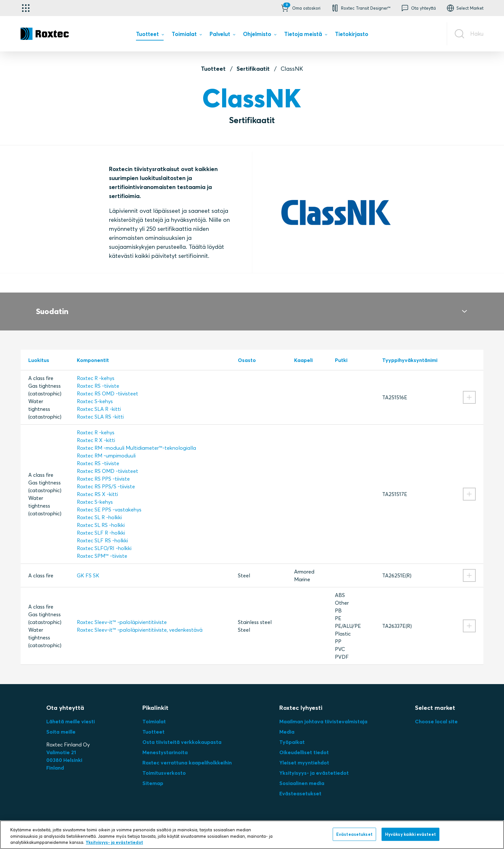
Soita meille (61, 724)
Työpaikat (292, 734)
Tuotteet (213, 69)
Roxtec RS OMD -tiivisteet (108, 386)
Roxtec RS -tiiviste (98, 378)
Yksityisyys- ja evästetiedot (314, 765)
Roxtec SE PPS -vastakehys (109, 502)
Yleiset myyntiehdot (304, 755)
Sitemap (153, 775)
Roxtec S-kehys (95, 393)
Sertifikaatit (253, 69)
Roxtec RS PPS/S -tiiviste (106, 479)
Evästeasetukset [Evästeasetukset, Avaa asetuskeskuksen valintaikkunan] (354, 834)
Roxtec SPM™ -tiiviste (102, 548)
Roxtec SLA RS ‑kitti (100, 409)
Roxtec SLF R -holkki (101, 525)
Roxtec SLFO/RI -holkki (104, 540)
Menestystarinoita (165, 745)
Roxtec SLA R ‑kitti (99, 401)
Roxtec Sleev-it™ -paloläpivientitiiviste (122, 614)
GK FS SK (88, 568)
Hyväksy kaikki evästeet (410, 834)
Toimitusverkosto (164, 765)
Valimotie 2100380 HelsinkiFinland (64, 752)
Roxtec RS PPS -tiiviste (103, 471)
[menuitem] (150, 36)
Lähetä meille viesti (71, 714)
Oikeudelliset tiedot (304, 745)
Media (287, 724)
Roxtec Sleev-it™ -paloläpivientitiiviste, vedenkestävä (140, 622)
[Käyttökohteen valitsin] (26, 8)
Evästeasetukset (300, 786)
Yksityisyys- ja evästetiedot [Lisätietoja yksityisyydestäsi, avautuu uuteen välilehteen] (114, 842)
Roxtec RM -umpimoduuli (106, 448)
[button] (300, 8)
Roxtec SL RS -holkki (101, 517)
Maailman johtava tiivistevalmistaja (323, 714)
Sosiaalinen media (302, 775)
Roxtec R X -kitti (96, 432)
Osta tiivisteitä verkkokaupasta (182, 734)
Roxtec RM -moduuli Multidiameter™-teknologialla (136, 440)
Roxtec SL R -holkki (99, 510)
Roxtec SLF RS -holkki (102, 533)
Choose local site (436, 714)
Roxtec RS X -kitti (97, 486)
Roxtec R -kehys (96, 370)
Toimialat (154, 714)
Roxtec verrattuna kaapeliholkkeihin (187, 755)
